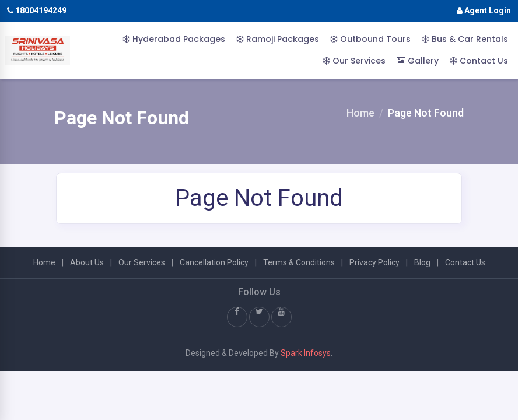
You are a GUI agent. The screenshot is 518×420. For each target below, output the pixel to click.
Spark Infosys (306, 353)
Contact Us (479, 61)
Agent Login (484, 10)
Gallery (418, 61)
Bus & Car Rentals (465, 39)
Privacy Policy (374, 262)
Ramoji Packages (278, 39)
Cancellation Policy (214, 262)
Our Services (354, 61)
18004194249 (37, 10)
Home (360, 113)
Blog (422, 262)
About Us (87, 262)
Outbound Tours (370, 39)
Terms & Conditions (299, 262)
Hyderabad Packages (174, 39)
